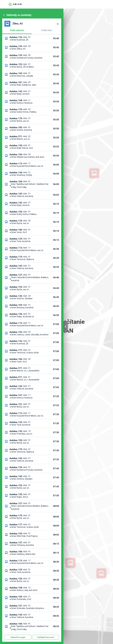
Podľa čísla (47, 30)
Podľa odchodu (17, 30)
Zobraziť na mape (18, 637)
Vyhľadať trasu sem (46, 637)
